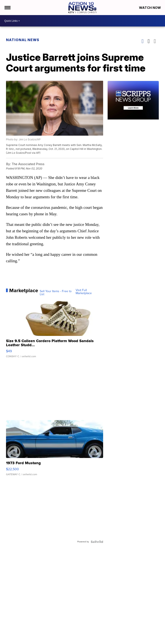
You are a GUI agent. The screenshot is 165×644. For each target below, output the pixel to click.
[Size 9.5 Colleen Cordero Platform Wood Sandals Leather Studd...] (55, 330)
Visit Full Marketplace (84, 292)
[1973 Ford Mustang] (55, 450)
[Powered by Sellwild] (97, 542)
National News (23, 40)
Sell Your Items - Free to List (56, 293)
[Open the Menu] (7, 8)
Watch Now (150, 8)
